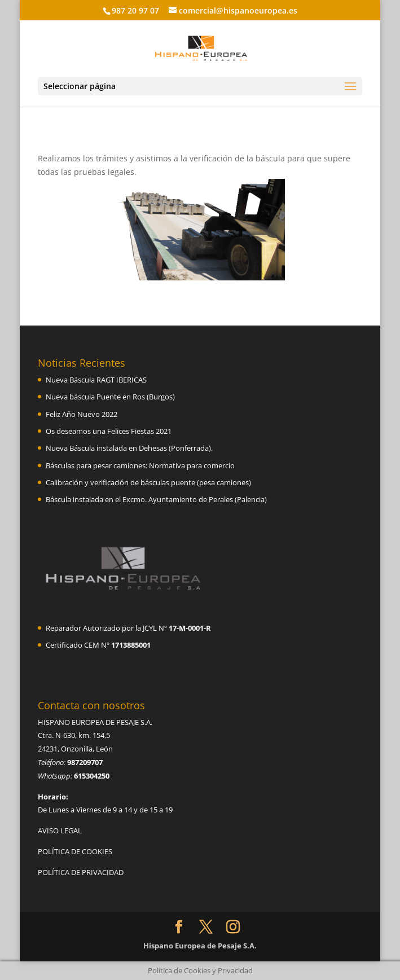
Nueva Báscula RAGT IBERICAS (96, 380)
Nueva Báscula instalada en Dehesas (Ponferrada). (129, 448)
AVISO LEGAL (60, 830)
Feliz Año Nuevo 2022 (82, 414)
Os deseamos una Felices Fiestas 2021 (109, 431)
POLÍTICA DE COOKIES (75, 851)
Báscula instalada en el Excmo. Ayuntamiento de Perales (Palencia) (156, 499)
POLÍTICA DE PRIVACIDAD (81, 872)
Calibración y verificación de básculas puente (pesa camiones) (148, 482)
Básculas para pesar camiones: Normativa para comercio (140, 465)
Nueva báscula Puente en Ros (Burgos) (110, 397)
